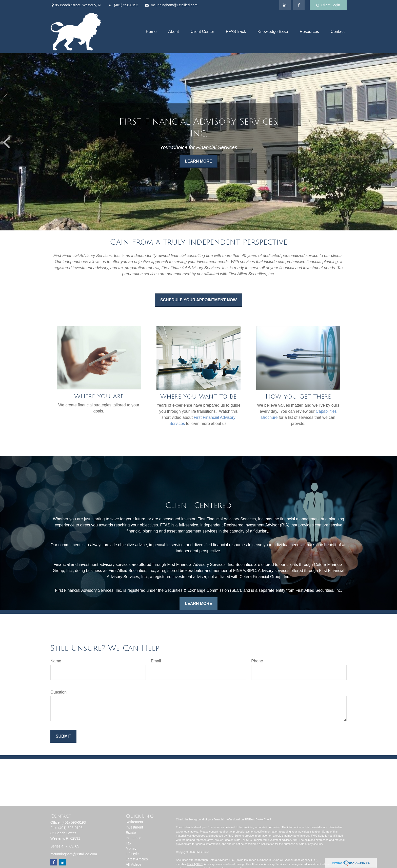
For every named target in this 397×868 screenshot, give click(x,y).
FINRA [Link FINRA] (191, 864)
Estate (131, 833)
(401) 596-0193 (123, 5)
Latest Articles (137, 859)
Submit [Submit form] (63, 736)
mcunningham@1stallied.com (171, 5)
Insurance (134, 838)
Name (56, 661)
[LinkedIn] (285, 5)
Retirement (134, 822)
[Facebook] (299, 5)
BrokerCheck (264, 819)
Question (58, 692)
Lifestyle (132, 854)
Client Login (328, 5)
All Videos (134, 864)
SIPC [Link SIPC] (199, 864)
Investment (134, 827)
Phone (257, 661)
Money (131, 849)
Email (156, 661)
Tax (129, 843)
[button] (151, 32)
